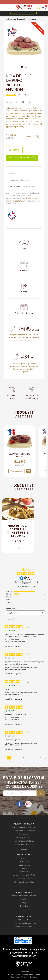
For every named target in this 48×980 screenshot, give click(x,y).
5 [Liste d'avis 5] (28, 758)
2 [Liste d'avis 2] (14, 758)
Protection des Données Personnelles (24, 974)
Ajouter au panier (19, 158)
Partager (17, 102)
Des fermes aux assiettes (24, 831)
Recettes (24, 906)
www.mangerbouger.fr (24, 956)
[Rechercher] (22, 13)
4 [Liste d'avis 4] (24, 758)
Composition (11, 173)
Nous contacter (24, 916)
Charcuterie (24, 861)
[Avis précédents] (5, 757)
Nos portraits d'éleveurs (24, 844)
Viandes (24, 858)
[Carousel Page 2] (26, 67)
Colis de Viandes (24, 878)
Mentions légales (24, 972)
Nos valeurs (24, 834)
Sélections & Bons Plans (24, 882)
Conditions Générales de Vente (24, 977)
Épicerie (24, 868)
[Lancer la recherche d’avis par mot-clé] (44, 619)
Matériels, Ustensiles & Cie (24, 875)
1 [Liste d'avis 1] (9, 758)
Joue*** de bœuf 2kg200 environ (20, 455)
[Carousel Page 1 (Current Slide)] (22, 67)
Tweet (23, 102)
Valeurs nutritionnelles (19, 180)
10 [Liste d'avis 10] (41, 758)
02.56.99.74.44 (24, 920)
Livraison (24, 899)
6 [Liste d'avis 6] (33, 758)
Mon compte (38, 7)
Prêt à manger (24, 865)
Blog (24, 902)
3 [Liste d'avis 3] (19, 758)
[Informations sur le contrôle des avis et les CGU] (38, 582)
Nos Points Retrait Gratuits (24, 896)
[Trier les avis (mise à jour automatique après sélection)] (25, 613)
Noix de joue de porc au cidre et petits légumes (18, 531)
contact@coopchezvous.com (24, 923)
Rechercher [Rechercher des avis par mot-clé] (24, 619)
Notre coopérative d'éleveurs (24, 827)
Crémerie (24, 872)
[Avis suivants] (46, 758)
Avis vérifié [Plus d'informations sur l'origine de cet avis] (11, 631)
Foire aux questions (24, 927)
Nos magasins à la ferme (24, 841)
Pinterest (29, 102)
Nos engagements (24, 837)
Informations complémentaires (23, 186)
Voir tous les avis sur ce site (26, 586)
